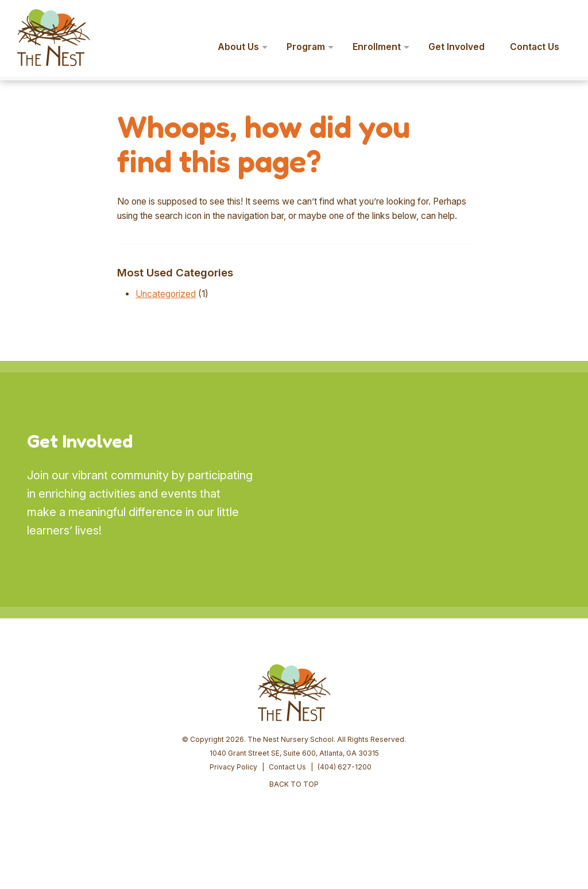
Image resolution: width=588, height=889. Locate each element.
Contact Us (287, 767)
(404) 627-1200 (345, 767)
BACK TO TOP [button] (294, 784)
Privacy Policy (233, 767)
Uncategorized (166, 294)
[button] (563, 16)
